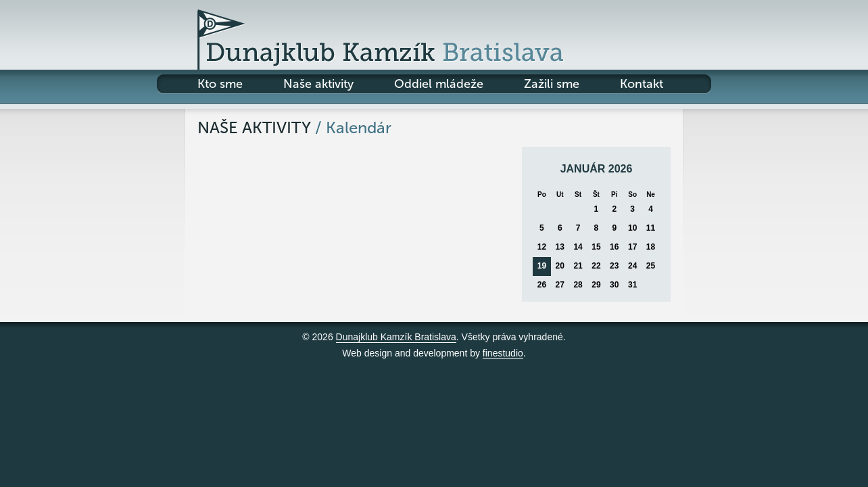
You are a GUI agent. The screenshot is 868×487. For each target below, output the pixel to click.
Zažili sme (552, 84)
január (583, 169)
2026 (621, 169)
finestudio (503, 353)
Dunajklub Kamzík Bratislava (396, 337)
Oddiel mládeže (439, 84)
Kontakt (642, 84)
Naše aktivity (318, 84)
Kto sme (220, 84)
